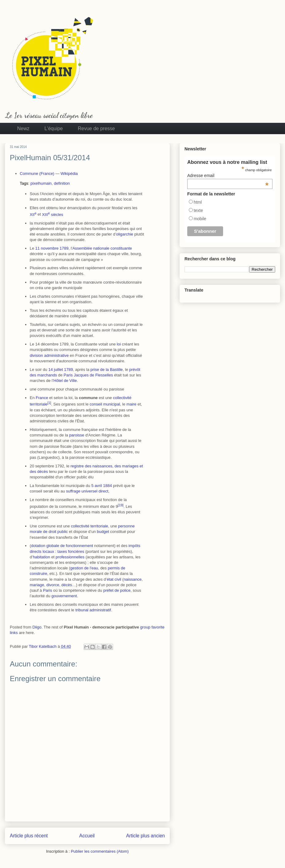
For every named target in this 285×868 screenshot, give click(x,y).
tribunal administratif (93, 610)
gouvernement (64, 596)
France (42, 398)
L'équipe (54, 128)
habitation (41, 557)
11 (37, 248)
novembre (50, 248)
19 (121, 505)
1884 (107, 486)
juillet (59, 370)
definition (62, 183)
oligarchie (125, 234)
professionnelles (70, 557)
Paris (68, 375)
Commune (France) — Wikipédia (49, 174)
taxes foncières (71, 551)
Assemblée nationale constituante (102, 248)
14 (51, 370)
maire (132, 404)
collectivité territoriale (89, 526)
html (198, 202)
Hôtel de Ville (65, 381)
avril (98, 486)
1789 (64, 248)
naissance (133, 579)
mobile (200, 219)
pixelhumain (41, 183)
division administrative (49, 355)
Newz (23, 128)
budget (103, 532)
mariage (37, 585)
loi (119, 344)
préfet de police (117, 590)
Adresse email (228, 175)
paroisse (77, 435)
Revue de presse (96, 128)
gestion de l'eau (84, 568)
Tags (24, 183)
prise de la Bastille (107, 370)
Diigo (37, 627)
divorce (53, 585)
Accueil (87, 836)
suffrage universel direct (87, 491)
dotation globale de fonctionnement (62, 546)
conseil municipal (105, 404)
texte (198, 210)
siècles (53, 215)
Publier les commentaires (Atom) (100, 851)
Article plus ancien (145, 836)
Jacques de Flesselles (93, 375)
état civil (114, 579)
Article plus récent (29, 836)
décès (67, 585)
